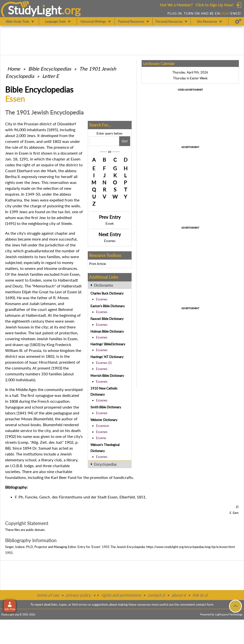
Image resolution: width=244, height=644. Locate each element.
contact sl (156, 595)
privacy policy (78, 595)
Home (14, 69)
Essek (110, 223)
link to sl (200, 595)
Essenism (103, 426)
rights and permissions (121, 595)
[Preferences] (238, 21)
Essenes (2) (104, 363)
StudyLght (35, 10)
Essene (101, 438)
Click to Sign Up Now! (214, 5)
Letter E (51, 76)
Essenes (110, 241)
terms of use (48, 595)
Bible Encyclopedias (50, 69)
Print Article (98, 264)
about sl (179, 595)
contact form (205, 604)
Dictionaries (103, 285)
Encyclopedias (105, 464)
